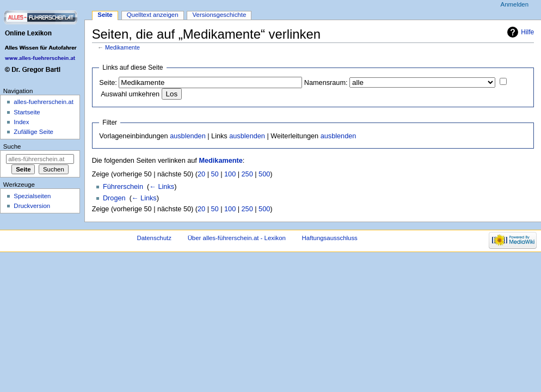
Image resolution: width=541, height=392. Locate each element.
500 (264, 174)
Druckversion (32, 206)
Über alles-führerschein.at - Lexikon (237, 238)
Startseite (27, 112)
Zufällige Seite (33, 132)
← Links (162, 187)
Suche (12, 146)
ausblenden (188, 136)
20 (201, 174)
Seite (105, 15)
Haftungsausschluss (330, 238)
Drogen (114, 198)
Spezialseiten (32, 196)
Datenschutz (154, 238)
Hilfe (527, 32)
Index (21, 122)
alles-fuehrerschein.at (44, 102)
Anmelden (515, 4)
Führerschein (123, 187)
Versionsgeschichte (220, 15)
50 (215, 174)
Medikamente (122, 47)
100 (230, 174)
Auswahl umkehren (130, 94)
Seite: (108, 83)
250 (247, 174)
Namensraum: (326, 83)
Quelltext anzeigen (153, 15)
